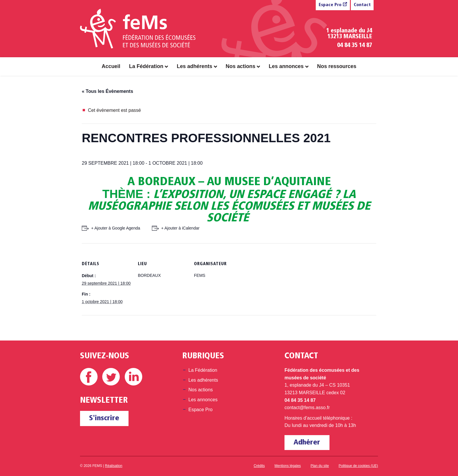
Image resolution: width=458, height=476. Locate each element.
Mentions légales (288, 466)
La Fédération (146, 66)
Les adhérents (194, 66)
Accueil (111, 66)
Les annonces (286, 66)
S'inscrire (104, 418)
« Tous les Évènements (107, 91)
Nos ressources (337, 66)
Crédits (259, 466)
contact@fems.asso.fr (307, 408)
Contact (362, 5)
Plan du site (320, 466)
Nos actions (241, 66)
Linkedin (133, 377)
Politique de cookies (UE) (358, 466)
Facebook (89, 377)
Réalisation (113, 466)
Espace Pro (330, 5)
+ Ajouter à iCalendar (180, 228)
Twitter (111, 377)
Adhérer (307, 443)
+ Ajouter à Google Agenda (116, 228)
